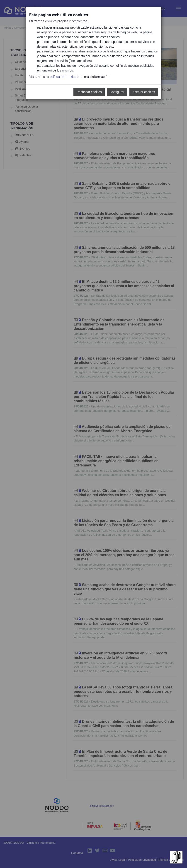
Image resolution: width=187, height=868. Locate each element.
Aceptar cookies (144, 92)
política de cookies (63, 77)
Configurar (117, 92)
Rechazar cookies (89, 92)
